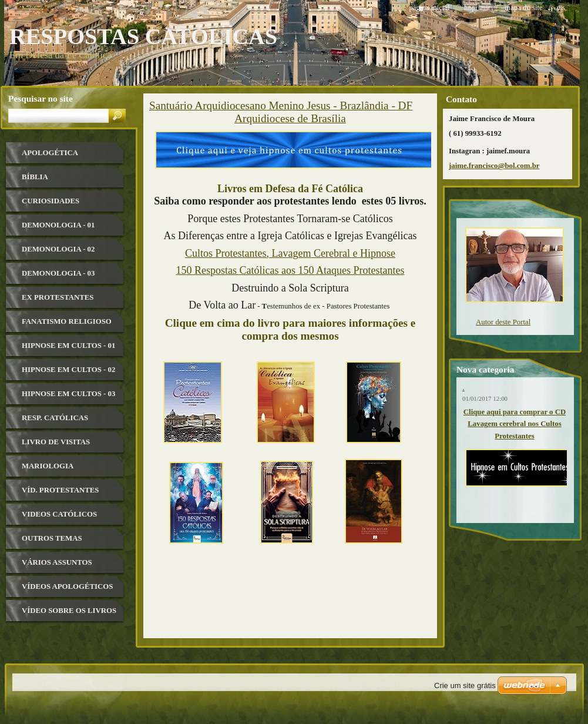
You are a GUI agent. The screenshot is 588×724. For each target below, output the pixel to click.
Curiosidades (51, 201)
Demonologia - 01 (58, 225)
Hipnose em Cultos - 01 (68, 346)
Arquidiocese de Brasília (290, 118)
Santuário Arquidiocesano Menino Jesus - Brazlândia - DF (281, 105)
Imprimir (478, 8)
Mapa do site (524, 8)
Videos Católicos (59, 514)
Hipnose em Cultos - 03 (68, 394)
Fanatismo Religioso (67, 321)
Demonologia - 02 (58, 249)
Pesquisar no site (41, 98)
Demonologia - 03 (58, 273)
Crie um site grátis (465, 686)
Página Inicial (429, 8)
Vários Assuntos (57, 562)
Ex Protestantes (58, 297)
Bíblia (35, 177)
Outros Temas (52, 538)
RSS (561, 8)
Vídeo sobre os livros (69, 611)
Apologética (50, 153)
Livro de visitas (56, 442)
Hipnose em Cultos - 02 (68, 370)
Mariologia (48, 466)
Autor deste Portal (503, 322)
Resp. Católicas (55, 418)
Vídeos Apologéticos (67, 586)
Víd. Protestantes (60, 490)
